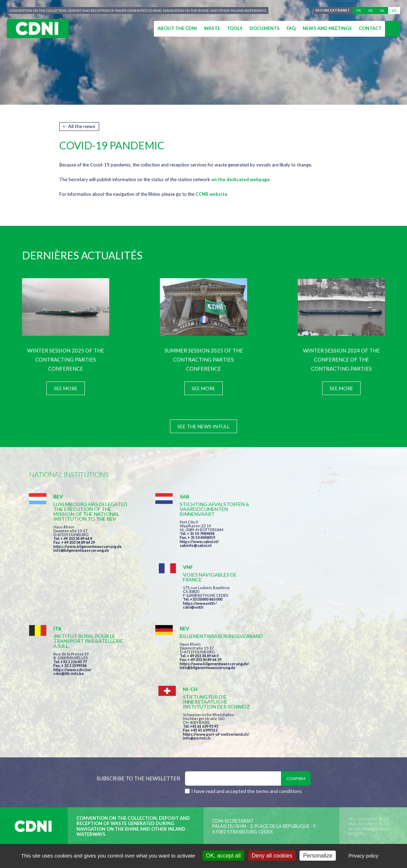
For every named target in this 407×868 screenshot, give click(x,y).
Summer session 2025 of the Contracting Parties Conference (204, 359)
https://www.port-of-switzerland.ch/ (325, 622)
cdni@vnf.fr (303, 537)
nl (382, 10)
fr (359, 10)
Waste (212, 28)
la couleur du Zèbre (137, 764)
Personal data (254, 752)
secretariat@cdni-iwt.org (368, 719)
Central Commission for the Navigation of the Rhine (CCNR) (110, 752)
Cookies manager (305, 752)
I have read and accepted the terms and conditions (247, 679)
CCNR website (211, 194)
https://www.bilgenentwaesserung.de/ (208, 612)
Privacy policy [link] (363, 856)
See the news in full (203, 426)
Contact (370, 28)
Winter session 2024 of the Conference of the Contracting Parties (341, 359)
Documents (265, 28)
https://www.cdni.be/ (72, 618)
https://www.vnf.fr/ (309, 533)
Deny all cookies (272, 856)
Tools (235, 28)
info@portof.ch (306, 626)
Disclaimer (213, 752)
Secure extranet (333, 10)
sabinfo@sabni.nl (189, 545)
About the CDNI (177, 28)
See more (66, 388)
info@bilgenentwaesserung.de (81, 555)
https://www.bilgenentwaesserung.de (87, 551)
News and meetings (327, 28)
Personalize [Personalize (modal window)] (318, 856)
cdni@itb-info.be (69, 622)
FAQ (291, 28)
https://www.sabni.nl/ (192, 541)
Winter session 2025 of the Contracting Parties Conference (66, 359)
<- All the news (79, 126)
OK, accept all (223, 856)
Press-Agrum (80, 764)
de (371, 10)
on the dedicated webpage (240, 179)
